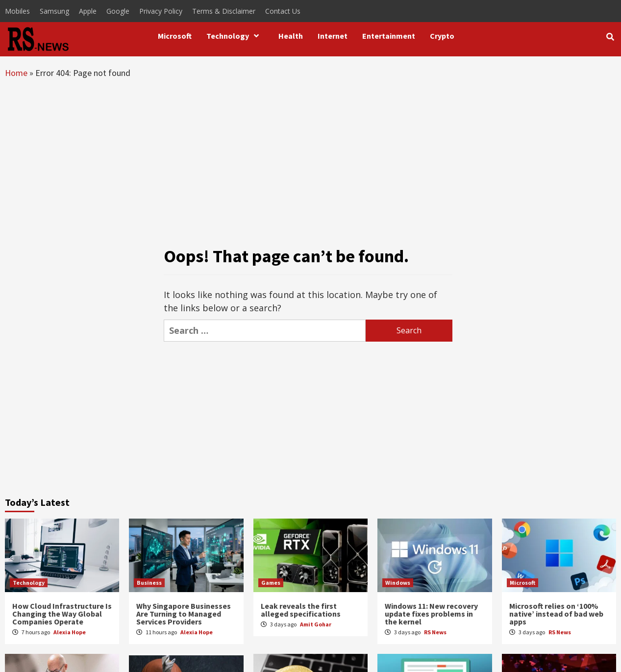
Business (149, 583)
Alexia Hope (70, 632)
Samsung (54, 11)
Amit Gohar (316, 624)
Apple (88, 11)
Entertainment (389, 36)
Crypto (442, 36)
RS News (435, 632)
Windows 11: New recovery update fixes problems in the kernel (431, 614)
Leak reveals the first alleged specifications (301, 610)
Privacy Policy (161, 11)
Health (291, 36)
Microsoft (175, 36)
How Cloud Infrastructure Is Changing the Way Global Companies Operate (62, 614)
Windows (398, 583)
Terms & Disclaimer (224, 11)
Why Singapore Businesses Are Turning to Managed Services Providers (184, 614)
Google (118, 11)
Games (271, 583)
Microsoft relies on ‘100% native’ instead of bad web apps (556, 614)
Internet (333, 36)
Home (16, 73)
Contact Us (283, 11)
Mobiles (17, 11)
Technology (235, 36)
